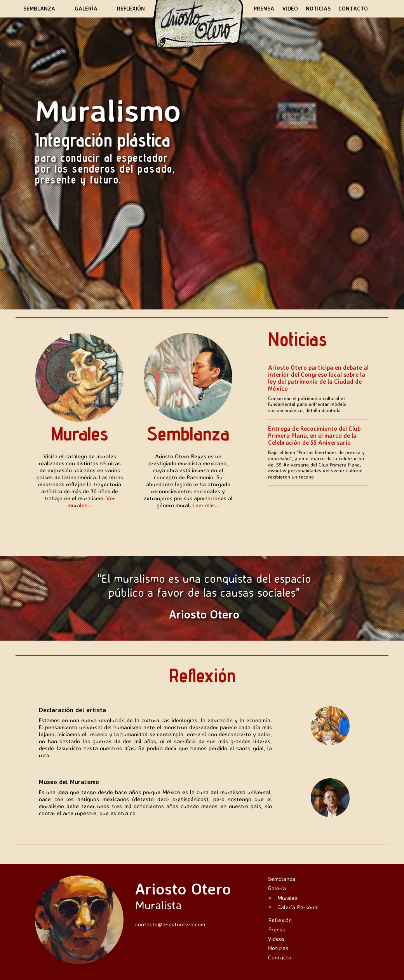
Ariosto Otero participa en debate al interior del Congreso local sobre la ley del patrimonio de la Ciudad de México (318, 378)
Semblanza (39, 9)
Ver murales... (91, 502)
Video (290, 9)
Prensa (264, 9)
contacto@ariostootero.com (170, 924)
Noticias (318, 9)
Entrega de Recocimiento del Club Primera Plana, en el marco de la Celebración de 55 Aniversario (314, 436)
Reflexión (131, 9)
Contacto (353, 9)
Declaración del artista (72, 710)
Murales (80, 433)
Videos (276, 939)
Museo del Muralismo (69, 782)
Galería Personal (298, 907)
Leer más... (206, 505)
